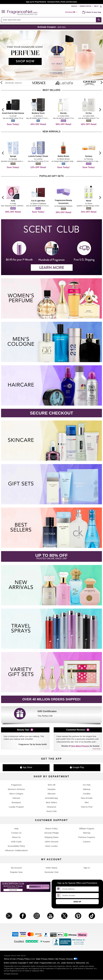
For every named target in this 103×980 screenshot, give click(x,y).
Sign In (74, 6)
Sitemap (87, 833)
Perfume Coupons (87, 837)
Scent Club (52, 811)
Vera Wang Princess (80, 746)
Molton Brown (65, 159)
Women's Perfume (16, 789)
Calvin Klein (65, 116)
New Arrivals (87, 798)
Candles (87, 794)
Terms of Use (10, 959)
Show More (96, 749)
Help (96, 6)
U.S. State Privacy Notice (43, 959)
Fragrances (16, 785)
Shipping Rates (51, 837)
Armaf (14, 116)
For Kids (87, 785)
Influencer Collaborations (16, 850)
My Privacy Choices (64, 959)
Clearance (51, 807)
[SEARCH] (99, 20)
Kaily (14, 203)
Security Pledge (51, 833)
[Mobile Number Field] (80, 896)
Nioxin (90, 203)
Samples (51, 789)
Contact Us (16, 833)
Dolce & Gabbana (39, 203)
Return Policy (51, 829)
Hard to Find (87, 807)
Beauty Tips (23, 730)
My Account (16, 868)
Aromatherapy (51, 798)
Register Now (16, 872)
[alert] (72, 12)
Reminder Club (51, 872)
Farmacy (90, 159)
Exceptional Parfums (65, 206)
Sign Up (77, 902)
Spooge (14, 159)
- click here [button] (51, 27)
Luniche (39, 159)
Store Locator (51, 846)
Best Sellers (51, 802)
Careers (87, 842)
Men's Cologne (16, 794)
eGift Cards (16, 842)
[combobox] (52, 20)
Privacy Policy (23, 959)
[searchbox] (49, 20)
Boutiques (16, 802)
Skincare (51, 794)
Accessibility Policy (16, 846)
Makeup (87, 789)
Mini (87, 802)
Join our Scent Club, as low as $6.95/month (51, 2)
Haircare (16, 798)
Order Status (85, 6)
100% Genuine (51, 842)
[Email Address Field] (80, 889)
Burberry (39, 116)
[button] (4, 12)
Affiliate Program (87, 829)
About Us (16, 837)
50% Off (52, 785)
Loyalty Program (16, 807)
